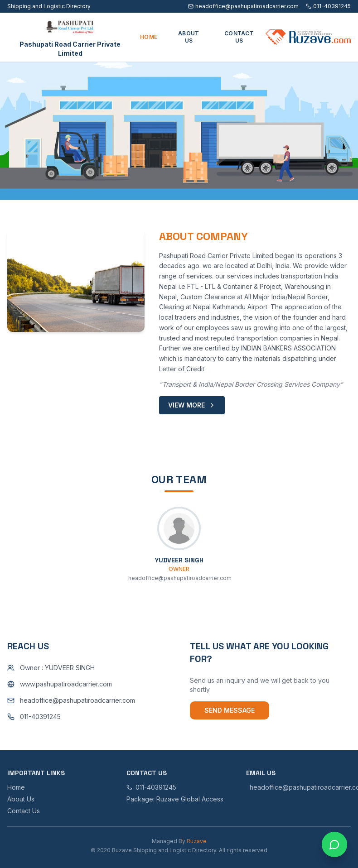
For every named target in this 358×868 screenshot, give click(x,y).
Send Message (230, 710)
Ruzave (197, 841)
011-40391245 (328, 6)
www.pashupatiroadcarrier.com (66, 684)
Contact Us (24, 811)
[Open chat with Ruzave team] (334, 844)
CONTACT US (239, 37)
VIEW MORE (192, 405)
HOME (149, 37)
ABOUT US (189, 37)
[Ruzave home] (308, 37)
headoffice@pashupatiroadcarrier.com (243, 6)
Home (16, 787)
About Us (21, 799)
